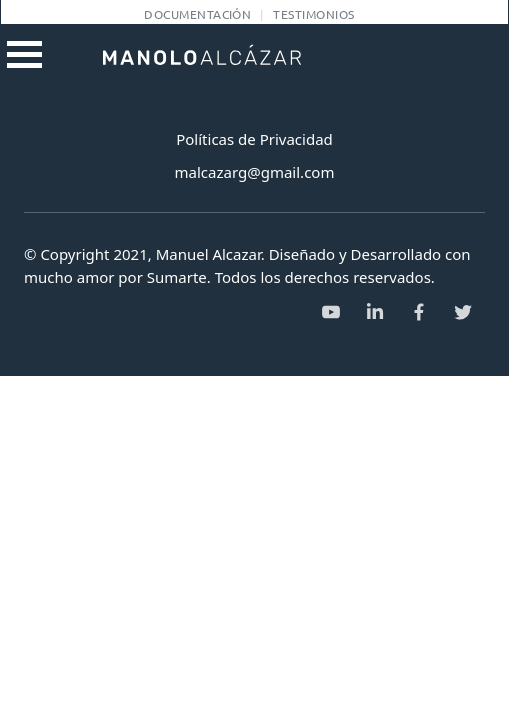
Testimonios (313, 14)
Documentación (197, 14)
